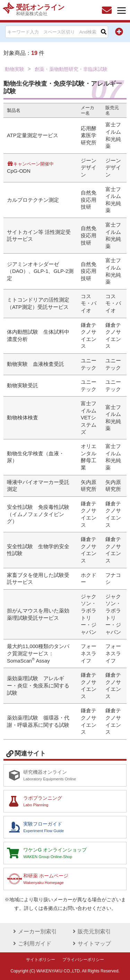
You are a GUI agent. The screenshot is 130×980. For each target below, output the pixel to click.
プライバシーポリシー (83, 960)
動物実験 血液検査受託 (36, 364)
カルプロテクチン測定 (33, 200)
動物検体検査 (23, 418)
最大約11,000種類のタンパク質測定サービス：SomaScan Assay (38, 653)
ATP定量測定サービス (33, 135)
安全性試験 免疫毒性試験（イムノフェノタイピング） (38, 514)
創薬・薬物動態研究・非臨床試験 (71, 69)
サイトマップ (91, 944)
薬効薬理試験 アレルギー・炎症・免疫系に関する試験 (38, 686)
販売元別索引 (91, 931)
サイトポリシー (41, 960)
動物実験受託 (23, 386)
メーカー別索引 (34, 931)
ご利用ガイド (31, 944)
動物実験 (15, 69)
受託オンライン (40, 10)
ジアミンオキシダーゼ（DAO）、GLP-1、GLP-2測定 (40, 271)
